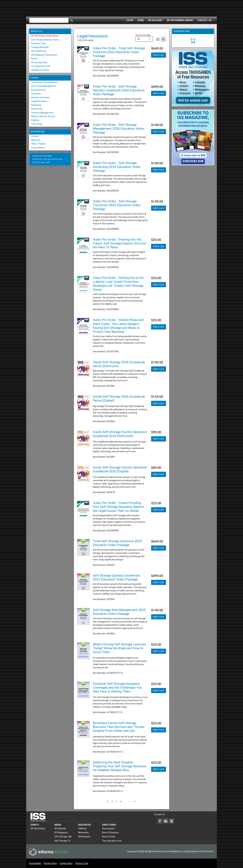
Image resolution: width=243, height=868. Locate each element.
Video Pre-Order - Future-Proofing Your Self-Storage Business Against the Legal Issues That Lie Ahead (118, 507)
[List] (163, 39)
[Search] (72, 20)
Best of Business (110, 833)
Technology (37, 124)
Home (141, 20)
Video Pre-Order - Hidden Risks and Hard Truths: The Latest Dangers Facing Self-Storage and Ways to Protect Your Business (118, 326)
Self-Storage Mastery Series (45, 40)
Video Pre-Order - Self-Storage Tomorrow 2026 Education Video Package (117, 205)
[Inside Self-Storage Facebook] (160, 821)
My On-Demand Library (180, 20)
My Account (155, 20)
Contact (35, 136)
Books (34, 59)
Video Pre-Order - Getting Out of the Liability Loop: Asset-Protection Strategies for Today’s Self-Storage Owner (118, 284)
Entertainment (38, 90)
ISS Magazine (61, 833)
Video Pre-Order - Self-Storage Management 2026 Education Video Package (118, 129)
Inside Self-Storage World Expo (47, 159)
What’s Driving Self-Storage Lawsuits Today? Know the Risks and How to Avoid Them (119, 648)
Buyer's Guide (109, 837)
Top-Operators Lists (41, 66)
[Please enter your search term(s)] (49, 20)
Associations (108, 828)
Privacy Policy (50, 863)
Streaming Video (39, 62)
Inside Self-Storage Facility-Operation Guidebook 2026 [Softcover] (120, 434)
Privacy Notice (38, 148)
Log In (130, 20)
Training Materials (40, 47)
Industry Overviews (40, 97)
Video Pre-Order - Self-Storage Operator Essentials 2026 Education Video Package (119, 90)
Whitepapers (84, 837)
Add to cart (159, 55)
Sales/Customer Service (43, 116)
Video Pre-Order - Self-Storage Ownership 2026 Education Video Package (117, 167)
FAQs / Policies (38, 144)
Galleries (82, 828)
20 (139, 39)
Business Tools (38, 43)
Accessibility (35, 863)
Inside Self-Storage (42, 156)
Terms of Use (82, 863)
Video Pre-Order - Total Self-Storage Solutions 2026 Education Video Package (119, 52)
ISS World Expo (38, 828)
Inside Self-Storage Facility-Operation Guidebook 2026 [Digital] (120, 469)
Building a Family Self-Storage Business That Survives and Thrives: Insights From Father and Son (119, 727)
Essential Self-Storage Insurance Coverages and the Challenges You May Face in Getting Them (117, 688)
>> (135, 802)
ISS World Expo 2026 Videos (45, 36)
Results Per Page (143, 35)
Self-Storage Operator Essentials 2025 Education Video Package (116, 577)
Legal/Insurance (39, 101)
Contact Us (204, 20)
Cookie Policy (66, 863)
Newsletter (84, 833)
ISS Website (60, 828)
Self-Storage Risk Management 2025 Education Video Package (119, 612)
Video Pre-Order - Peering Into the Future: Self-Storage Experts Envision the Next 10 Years (119, 243)
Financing (36, 94)
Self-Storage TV (62, 841)
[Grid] (158, 39)
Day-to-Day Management (44, 86)
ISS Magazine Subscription (44, 55)
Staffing (35, 120)
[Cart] (193, 40)
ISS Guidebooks (39, 51)
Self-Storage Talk (41, 162)
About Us (36, 140)
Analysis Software (40, 70)
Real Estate (37, 109)
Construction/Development (44, 82)
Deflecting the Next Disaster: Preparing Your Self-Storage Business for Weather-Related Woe (120, 766)
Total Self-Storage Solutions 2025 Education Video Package (117, 543)
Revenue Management (42, 113)
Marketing (36, 105)
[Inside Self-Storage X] (171, 821)
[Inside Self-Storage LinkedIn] (166, 821)
